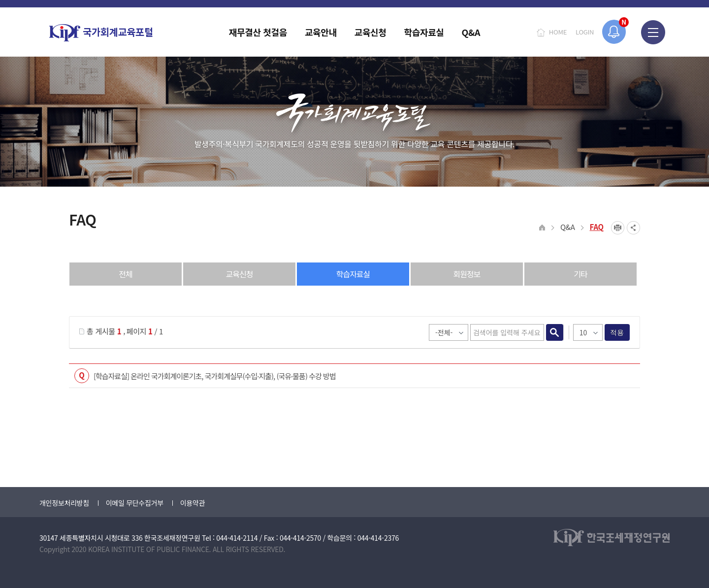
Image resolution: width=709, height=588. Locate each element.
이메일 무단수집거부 (135, 503)
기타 (580, 274)
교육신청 (240, 274)
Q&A (568, 227)
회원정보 (467, 274)
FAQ (597, 227)
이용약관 (193, 503)
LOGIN (585, 32)
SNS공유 (633, 228)
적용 (617, 332)
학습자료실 (353, 274)
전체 (125, 274)
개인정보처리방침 (64, 503)
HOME (558, 32)
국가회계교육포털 (101, 33)
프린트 (618, 228)
